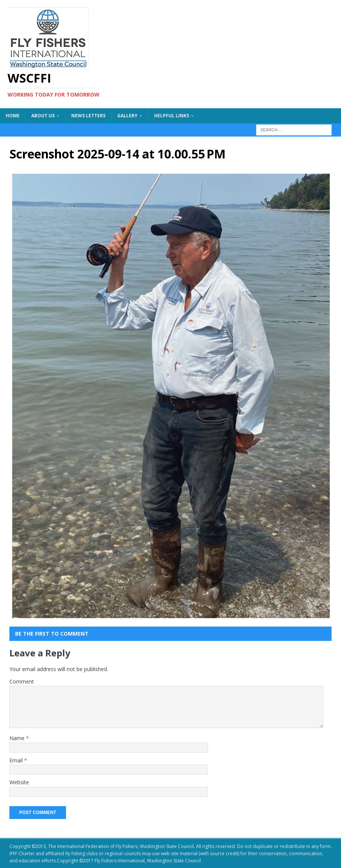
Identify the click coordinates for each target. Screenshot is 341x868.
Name (18, 738)
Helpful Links (172, 116)
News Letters (88, 116)
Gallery (127, 116)
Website (19, 782)
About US (43, 116)
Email (17, 760)
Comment (22, 681)
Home (13, 116)
